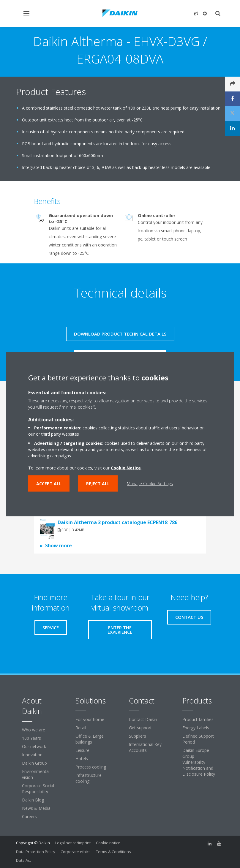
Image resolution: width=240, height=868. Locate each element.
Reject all (98, 483)
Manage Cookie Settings (150, 483)
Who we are (34, 730)
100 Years (31, 738)
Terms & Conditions (113, 852)
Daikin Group (34, 763)
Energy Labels (196, 728)
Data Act (23, 860)
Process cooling (91, 767)
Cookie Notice (126, 468)
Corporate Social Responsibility (38, 789)
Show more (59, 546)
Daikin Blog (33, 800)
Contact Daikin (143, 719)
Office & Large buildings (90, 739)
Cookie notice (108, 843)
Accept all (49, 483)
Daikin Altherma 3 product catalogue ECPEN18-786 (117, 522)
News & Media (36, 808)
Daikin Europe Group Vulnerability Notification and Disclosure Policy (199, 762)
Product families (198, 719)
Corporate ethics (76, 852)
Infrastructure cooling (89, 778)
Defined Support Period (198, 739)
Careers (29, 816)
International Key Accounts (145, 747)
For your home (90, 719)
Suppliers (138, 736)
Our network (34, 746)
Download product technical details (120, 334)
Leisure (82, 750)
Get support (140, 728)
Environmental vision (36, 774)
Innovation (32, 755)
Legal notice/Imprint (73, 843)
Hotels (82, 759)
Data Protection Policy (36, 852)
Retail (81, 728)
